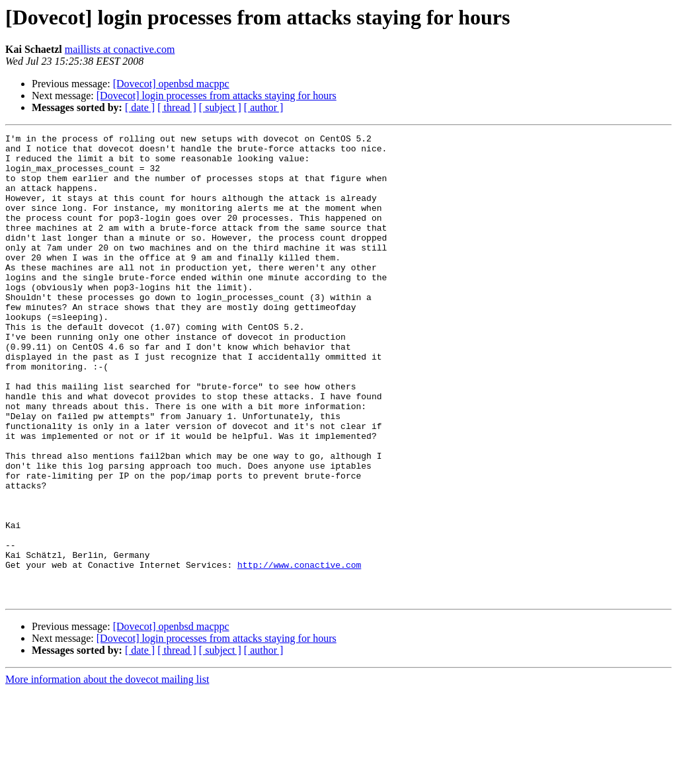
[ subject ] (220, 107)
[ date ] (140, 107)
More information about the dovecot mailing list (107, 772)
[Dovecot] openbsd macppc (171, 84)
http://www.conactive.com (299, 652)
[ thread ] (177, 107)
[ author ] (264, 107)
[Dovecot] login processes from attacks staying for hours (217, 96)
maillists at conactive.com (120, 49)
